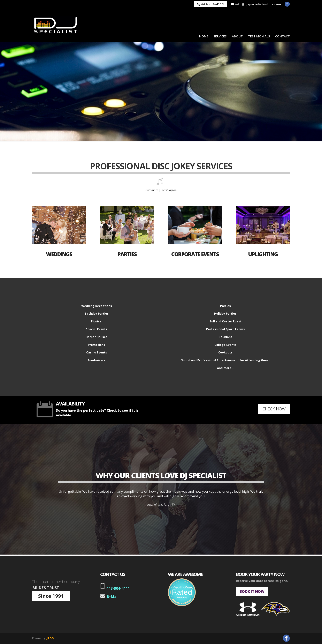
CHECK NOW (274, 409)
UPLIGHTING (263, 254)
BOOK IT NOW (252, 591)
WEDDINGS (59, 254)
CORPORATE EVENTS (195, 254)
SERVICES (220, 36)
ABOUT (237, 36)
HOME (204, 36)
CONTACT (282, 36)
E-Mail (113, 596)
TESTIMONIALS (259, 36)
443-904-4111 (118, 588)
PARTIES (127, 254)
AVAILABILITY (70, 404)
